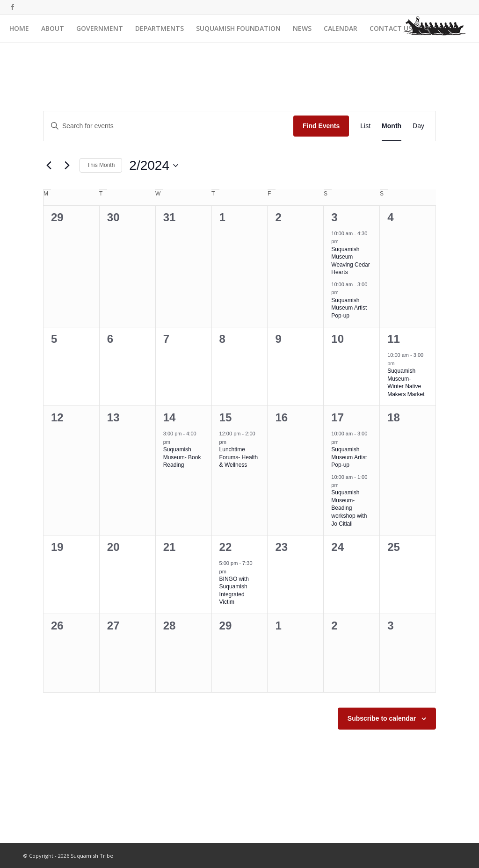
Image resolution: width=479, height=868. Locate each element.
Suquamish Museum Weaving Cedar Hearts (351, 261)
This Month (101, 165)
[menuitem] (19, 29)
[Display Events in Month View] (392, 126)
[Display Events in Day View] (418, 126)
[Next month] (67, 166)
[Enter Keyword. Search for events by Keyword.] (168, 126)
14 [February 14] (170, 417)
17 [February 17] (337, 417)
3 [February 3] (334, 217)
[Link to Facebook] (12, 7)
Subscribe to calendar (382, 718)
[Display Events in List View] (365, 126)
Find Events (321, 126)
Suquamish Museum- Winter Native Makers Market (406, 383)
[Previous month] (49, 166)
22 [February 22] (226, 547)
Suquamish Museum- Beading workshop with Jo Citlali (349, 508)
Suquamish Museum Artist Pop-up (349, 308)
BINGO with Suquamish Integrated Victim (234, 591)
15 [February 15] (226, 417)
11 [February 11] (394, 339)
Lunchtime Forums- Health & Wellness (239, 457)
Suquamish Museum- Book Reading (182, 457)
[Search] (427, 29)
